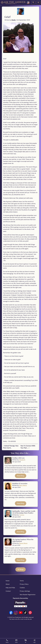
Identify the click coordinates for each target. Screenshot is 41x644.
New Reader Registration (28, 595)
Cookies (22, 588)
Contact (8, 591)
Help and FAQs (10, 588)
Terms (22, 581)
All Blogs (21, 569)
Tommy (22, 515)
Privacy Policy (24, 584)
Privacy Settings (25, 591)
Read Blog (21, 476)
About (8, 584)
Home (8, 581)
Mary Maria (23, 485)
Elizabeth (22, 460)
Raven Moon (23, 543)
